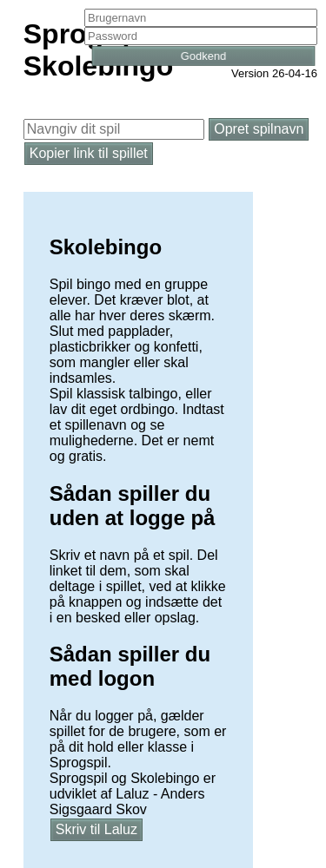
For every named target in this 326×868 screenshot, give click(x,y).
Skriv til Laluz (96, 829)
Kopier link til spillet (89, 153)
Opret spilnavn (259, 129)
